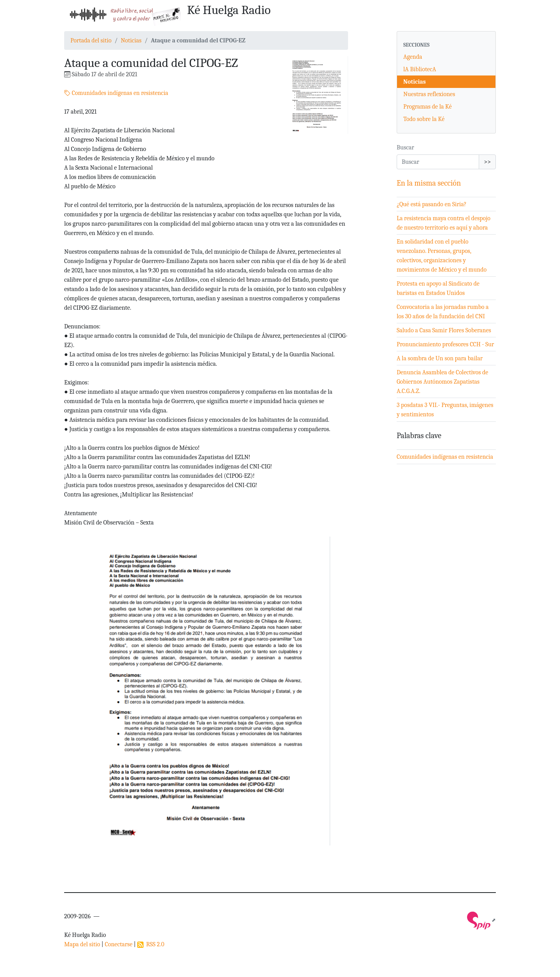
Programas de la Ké (428, 107)
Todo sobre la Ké (424, 119)
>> (487, 162)
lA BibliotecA (420, 69)
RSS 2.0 (151, 944)
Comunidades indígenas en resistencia (116, 93)
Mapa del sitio (82, 944)
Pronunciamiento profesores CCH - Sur (445, 344)
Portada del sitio (91, 40)
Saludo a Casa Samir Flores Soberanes (444, 330)
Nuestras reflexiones (429, 94)
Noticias (131, 40)
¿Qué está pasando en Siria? (432, 204)
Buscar (405, 147)
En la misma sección (429, 183)
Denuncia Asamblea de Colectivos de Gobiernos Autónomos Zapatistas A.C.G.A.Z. (442, 382)
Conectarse (118, 944)
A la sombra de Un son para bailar (440, 358)
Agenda (413, 57)
